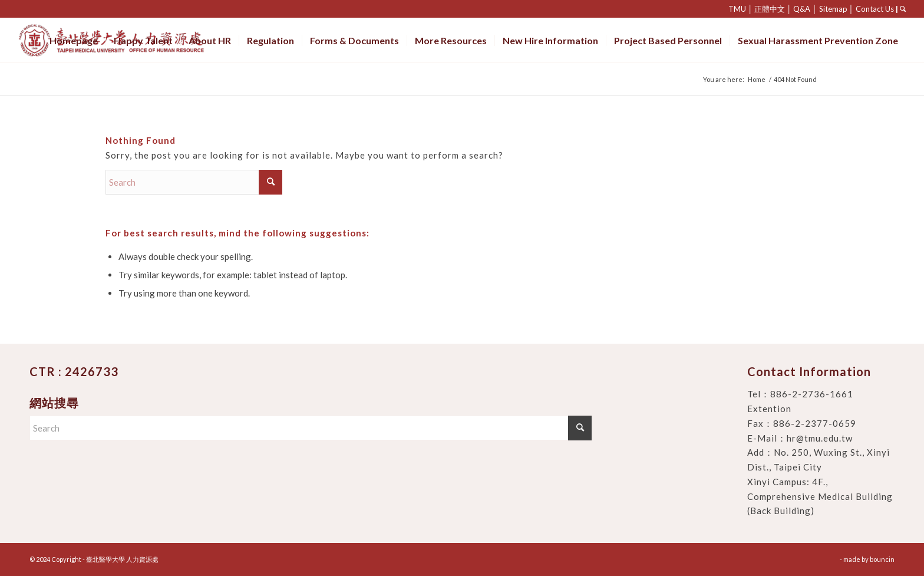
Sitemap (833, 9)
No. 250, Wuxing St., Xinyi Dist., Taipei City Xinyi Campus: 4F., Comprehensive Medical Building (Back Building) (820, 481)
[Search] (194, 182)
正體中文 (770, 9)
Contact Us (875, 9)
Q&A (802, 9)
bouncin (882, 559)
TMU (737, 9)
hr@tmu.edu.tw (820, 438)
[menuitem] (74, 40)
